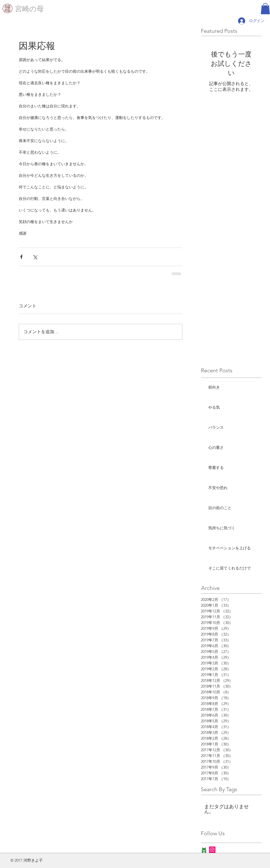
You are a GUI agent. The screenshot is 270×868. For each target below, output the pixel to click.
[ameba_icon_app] (204, 850)
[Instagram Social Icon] (212, 850)
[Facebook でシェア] (21, 257)
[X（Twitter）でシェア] (35, 257)
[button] (265, 9)
